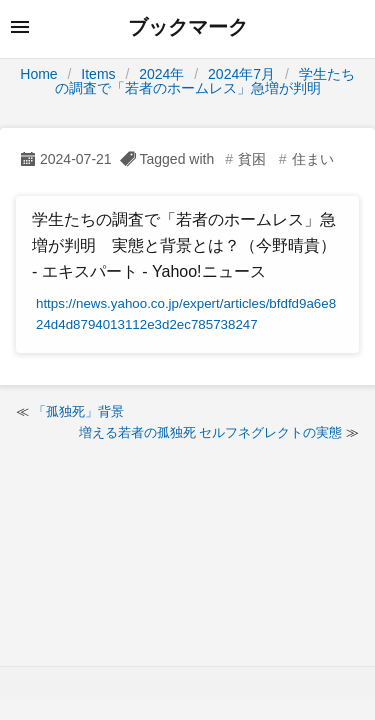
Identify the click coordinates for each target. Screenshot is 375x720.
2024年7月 (241, 74)
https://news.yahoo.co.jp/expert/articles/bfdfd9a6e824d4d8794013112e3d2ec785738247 (186, 314)
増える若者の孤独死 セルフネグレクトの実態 (211, 432)
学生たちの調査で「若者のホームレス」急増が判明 (205, 81)
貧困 (252, 159)
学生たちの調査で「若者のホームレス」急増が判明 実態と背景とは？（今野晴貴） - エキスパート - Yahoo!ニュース (184, 245)
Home (38, 74)
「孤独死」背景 (78, 411)
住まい (313, 159)
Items (98, 74)
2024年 (161, 74)
